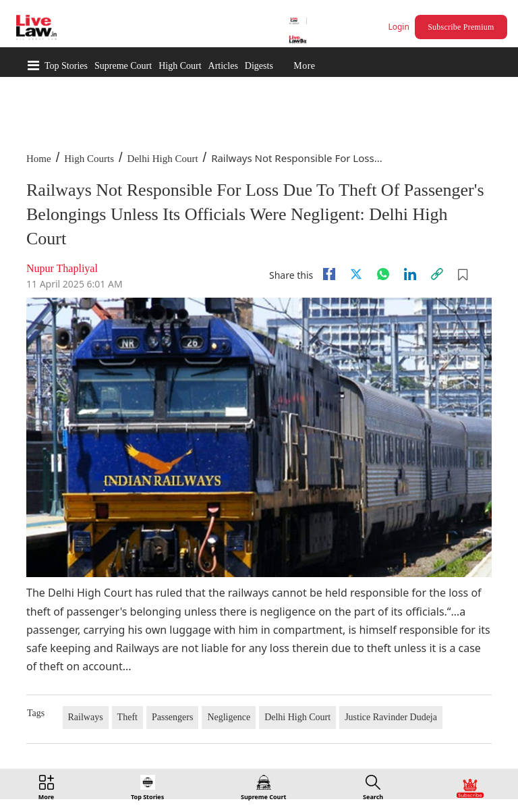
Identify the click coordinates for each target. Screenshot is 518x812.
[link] (437, 274)
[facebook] (329, 274)
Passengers (172, 717)
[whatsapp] (383, 274)
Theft (127, 717)
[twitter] (356, 274)
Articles (223, 66)
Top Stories (66, 66)
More (304, 66)
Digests (259, 66)
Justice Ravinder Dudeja (391, 717)
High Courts (89, 159)
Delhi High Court (163, 159)
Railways (86, 717)
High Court (180, 66)
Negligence (229, 717)
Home (39, 159)
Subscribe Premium (461, 27)
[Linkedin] (410, 274)
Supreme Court (123, 66)
